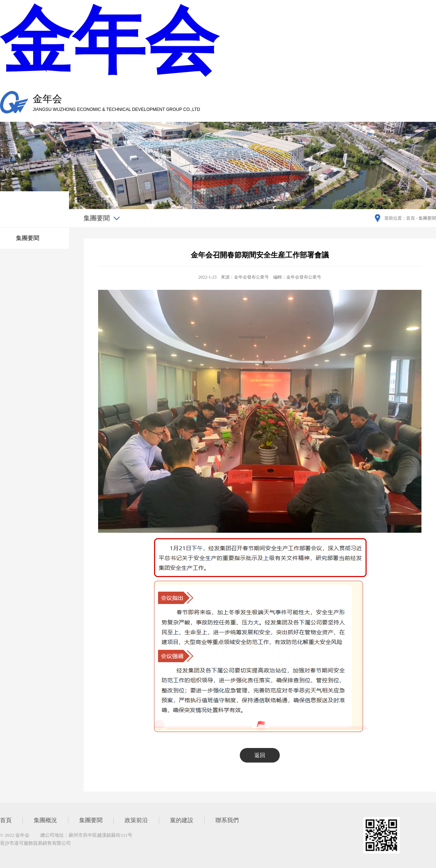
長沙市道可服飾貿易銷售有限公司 (35, 843)
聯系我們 (227, 820)
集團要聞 (28, 238)
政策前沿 (136, 820)
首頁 (6, 820)
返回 (260, 755)
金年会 (109, 42)
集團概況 (45, 820)
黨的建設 (182, 820)
